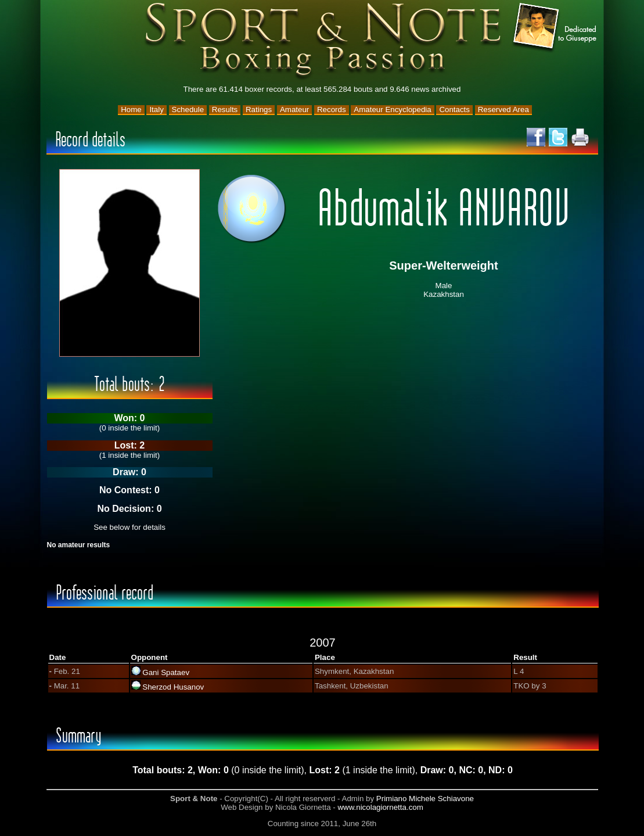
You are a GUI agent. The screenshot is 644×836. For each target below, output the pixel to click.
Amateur (294, 110)
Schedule (188, 110)
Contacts (454, 110)
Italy (156, 110)
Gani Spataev (166, 672)
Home (131, 110)
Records (332, 110)
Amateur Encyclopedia (392, 110)
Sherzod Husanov (173, 687)
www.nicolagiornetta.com (380, 807)
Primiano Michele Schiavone (425, 799)
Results (225, 110)
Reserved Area (503, 110)
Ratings (259, 110)
